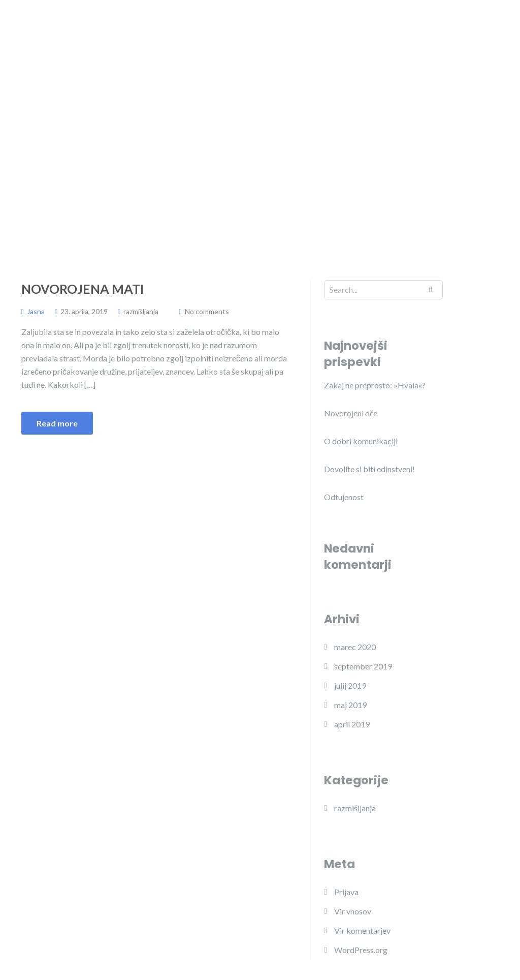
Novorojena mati (83, 289)
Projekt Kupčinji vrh (400, 30)
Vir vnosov (353, 911)
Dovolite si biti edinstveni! (369, 469)
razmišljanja (141, 311)
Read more (57, 423)
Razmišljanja (314, 50)
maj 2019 (350, 705)
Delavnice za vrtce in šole (404, 50)
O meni (247, 30)
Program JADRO (312, 30)
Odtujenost (344, 497)
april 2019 (352, 724)
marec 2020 (355, 647)
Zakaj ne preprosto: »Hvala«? (375, 385)
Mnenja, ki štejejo (238, 50)
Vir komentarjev (362, 930)
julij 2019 (350, 685)
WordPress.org (361, 950)
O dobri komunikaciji (361, 441)
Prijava (346, 892)
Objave (472, 30)
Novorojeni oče (351, 413)
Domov (199, 30)
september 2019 (363, 666)
